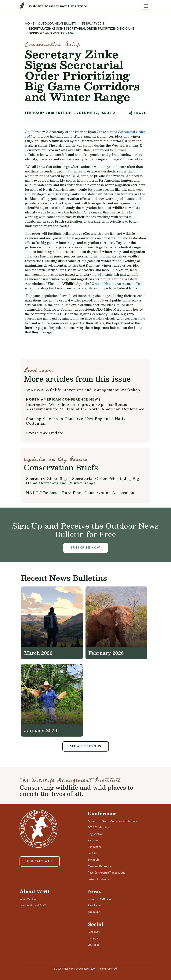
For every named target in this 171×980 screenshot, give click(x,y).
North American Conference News (63, 400)
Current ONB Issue (100, 899)
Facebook (94, 932)
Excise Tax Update (45, 433)
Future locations (98, 879)
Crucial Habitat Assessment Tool (117, 284)
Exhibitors (94, 847)
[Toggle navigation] (146, 6)
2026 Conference (99, 828)
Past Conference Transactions (107, 873)
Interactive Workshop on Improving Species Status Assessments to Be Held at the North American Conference (85, 407)
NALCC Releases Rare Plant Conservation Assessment (81, 493)
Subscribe (94, 912)
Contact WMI (40, 861)
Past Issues (95, 906)
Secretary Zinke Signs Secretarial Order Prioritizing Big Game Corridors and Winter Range (83, 481)
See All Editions (86, 746)
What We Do (28, 899)
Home (29, 24)
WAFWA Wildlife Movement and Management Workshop (83, 390)
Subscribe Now (86, 548)
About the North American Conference (113, 821)
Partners (93, 841)
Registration (96, 834)
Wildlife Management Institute (58, 6)
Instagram (94, 938)
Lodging (93, 853)
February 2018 (93, 24)
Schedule (94, 860)
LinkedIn (93, 945)
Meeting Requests (100, 866)
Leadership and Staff (33, 906)
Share (140, 114)
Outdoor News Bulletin (58, 24)
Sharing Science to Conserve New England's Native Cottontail (77, 421)
